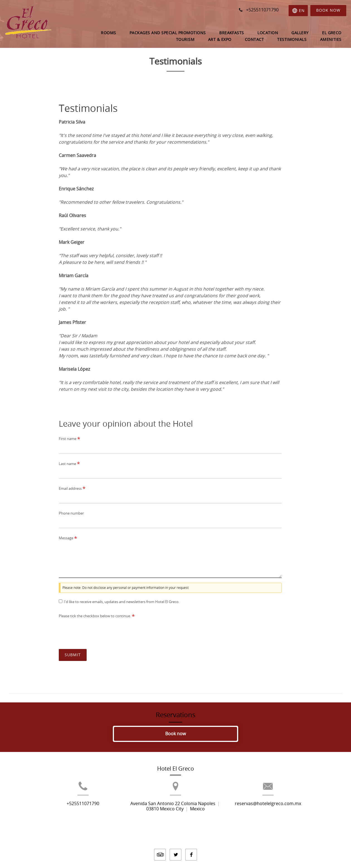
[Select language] (298, 11)
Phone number (71, 513)
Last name (69, 464)
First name (70, 439)
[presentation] (101, 631)
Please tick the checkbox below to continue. (97, 616)
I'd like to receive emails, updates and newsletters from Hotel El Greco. (122, 602)
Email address (72, 489)
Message (68, 538)
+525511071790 (70, 813)
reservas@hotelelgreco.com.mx (281, 813)
